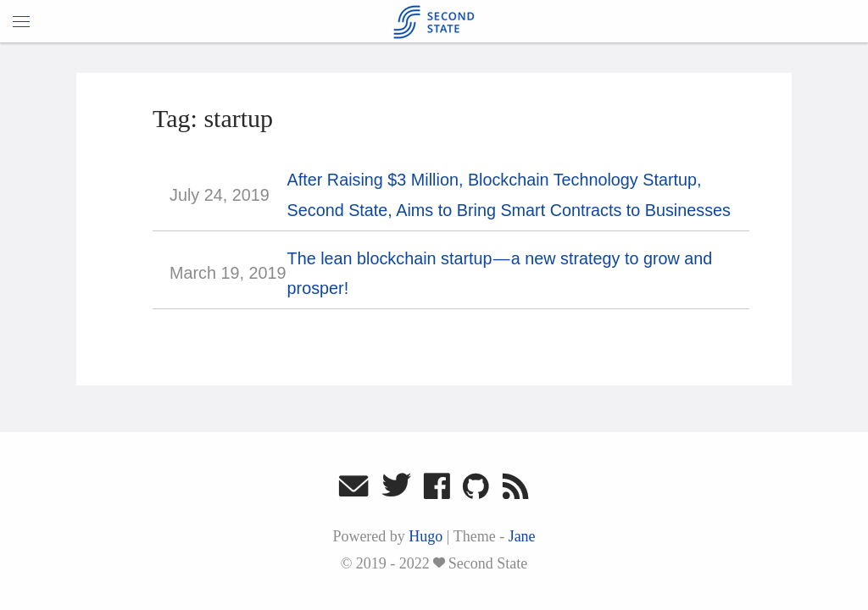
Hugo (426, 536)
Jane (522, 536)
